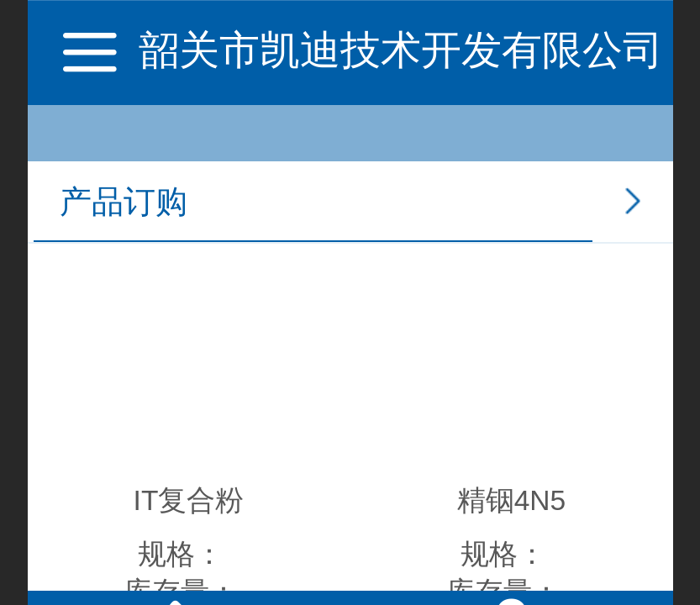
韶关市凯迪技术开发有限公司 (401, 50)
